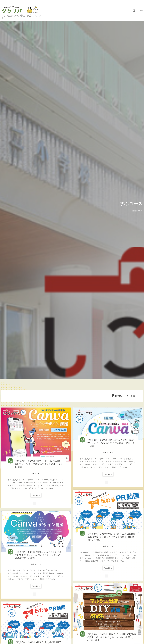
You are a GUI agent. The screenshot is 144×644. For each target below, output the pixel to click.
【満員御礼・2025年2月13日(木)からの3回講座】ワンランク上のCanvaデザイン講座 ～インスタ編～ (39, 466)
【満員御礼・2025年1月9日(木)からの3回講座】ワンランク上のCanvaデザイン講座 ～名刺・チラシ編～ (111, 445)
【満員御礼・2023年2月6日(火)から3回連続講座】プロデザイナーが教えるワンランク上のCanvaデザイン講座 (38, 557)
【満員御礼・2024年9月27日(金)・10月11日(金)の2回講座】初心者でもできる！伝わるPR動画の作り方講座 (111, 539)
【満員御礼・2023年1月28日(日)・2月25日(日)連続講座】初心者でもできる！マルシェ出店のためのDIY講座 (111, 640)
